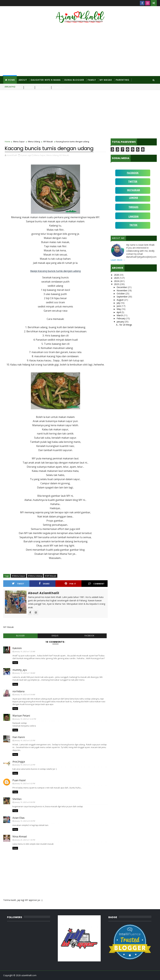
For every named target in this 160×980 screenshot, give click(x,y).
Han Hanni (19, 737)
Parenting (122, 80)
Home (11, 80)
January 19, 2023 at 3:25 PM (25, 740)
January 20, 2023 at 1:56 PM (25, 840)
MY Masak (106, 80)
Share (44, 584)
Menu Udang (34, 141)
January (121, 322)
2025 (117, 278)
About (23, 80)
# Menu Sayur (19, 576)
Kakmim (17, 648)
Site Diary (43, 88)
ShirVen (17, 799)
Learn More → (118, 260)
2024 (117, 281)
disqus (55, 636)
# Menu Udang (35, 576)
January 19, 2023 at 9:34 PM (25, 821)
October (121, 294)
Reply (15, 663)
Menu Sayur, (40, 155)
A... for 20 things (124, 325)
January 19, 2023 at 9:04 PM (25, 802)
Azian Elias (19, 818)
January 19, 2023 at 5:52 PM (25, 783)
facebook (89, 636)
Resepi (29, 88)
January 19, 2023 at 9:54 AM (25, 694)
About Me (118, 238)
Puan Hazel (19, 780)
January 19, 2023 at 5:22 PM (25, 765)
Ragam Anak (13, 88)
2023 (117, 284)
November (122, 290)
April (119, 312)
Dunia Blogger (74, 80)
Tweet (18, 584)
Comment (96, 584)
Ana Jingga (19, 762)
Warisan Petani (21, 716)
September (122, 297)
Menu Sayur (19, 141)
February (121, 318)
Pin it (70, 584)
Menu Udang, (53, 155)
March (120, 315)
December (122, 287)
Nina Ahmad (20, 837)
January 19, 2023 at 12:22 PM (25, 719)
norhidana (18, 691)
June (119, 306)
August (120, 300)
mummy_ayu (20, 670)
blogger (20, 636)
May (119, 309)
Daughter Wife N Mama (46, 80)
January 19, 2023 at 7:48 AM (25, 673)
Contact (59, 88)
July (119, 303)
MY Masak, (64, 155)
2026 (117, 275)
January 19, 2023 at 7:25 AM (25, 651)
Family (92, 80)
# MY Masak (50, 576)
